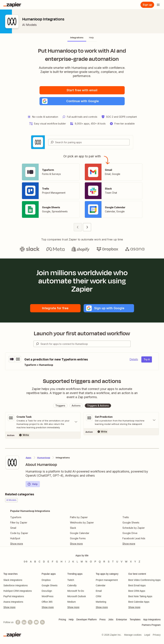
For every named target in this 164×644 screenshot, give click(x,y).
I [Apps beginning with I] (65, 562)
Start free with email (82, 90)
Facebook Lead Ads (134, 538)
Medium (72, 602)
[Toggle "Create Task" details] (43, 422)
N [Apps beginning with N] (86, 562)
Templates (135, 619)
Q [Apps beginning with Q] (100, 562)
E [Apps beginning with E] (48, 562)
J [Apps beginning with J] (69, 562)
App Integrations (152, 619)
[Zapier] (12, 5)
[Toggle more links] (30, 544)
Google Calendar (80, 533)
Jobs (111, 619)
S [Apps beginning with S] (109, 562)
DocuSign (47, 591)
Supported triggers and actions (82, 381)
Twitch (71, 580)
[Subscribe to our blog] (42, 622)
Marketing (101, 602)
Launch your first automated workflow (82, 333)
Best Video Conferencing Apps (144, 580)
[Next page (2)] (87, 227)
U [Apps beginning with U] (117, 562)
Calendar (101, 585)
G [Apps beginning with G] (57, 562)
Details (134, 359)
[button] (82, 101)
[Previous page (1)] (78, 227)
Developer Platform (87, 619)
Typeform (16, 517)
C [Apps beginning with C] (40, 562)
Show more (9, 607)
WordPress (48, 596)
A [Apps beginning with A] (31, 562)
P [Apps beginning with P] (95, 562)
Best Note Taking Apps (140, 596)
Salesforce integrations (15, 585)
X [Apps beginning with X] (131, 562)
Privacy (157, 635)
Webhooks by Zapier (82, 523)
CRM (98, 596)
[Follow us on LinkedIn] (24, 622)
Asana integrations (13, 602)
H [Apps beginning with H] (61, 562)
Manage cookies (133, 635)
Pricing (62, 619)
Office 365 (47, 602)
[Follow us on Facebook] (18, 622)
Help (33, 484)
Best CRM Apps (137, 591)
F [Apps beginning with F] (53, 562)
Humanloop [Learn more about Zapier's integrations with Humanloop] (44, 458)
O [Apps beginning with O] (91, 562)
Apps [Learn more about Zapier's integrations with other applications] (29, 458)
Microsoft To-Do (76, 591)
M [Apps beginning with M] (82, 562)
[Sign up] (147, 5)
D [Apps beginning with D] (44, 562)
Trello (126, 517)
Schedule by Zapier (134, 528)
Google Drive (130, 533)
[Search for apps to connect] (85, 344)
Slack (73, 528)
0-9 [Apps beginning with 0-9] (26, 562)
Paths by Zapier (79, 517)
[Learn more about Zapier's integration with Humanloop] (12, 462)
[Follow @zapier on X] (30, 622)
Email (99, 591)
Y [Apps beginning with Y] (135, 562)
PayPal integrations (14, 596)
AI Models (29, 25)
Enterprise (121, 619)
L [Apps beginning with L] (77, 562)
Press (103, 619)
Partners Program (151, 625)
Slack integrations (13, 580)
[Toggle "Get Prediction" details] (121, 420)
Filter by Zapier (19, 523)
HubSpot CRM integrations (18, 591)
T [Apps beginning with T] (113, 562)
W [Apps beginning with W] (126, 562)
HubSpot (15, 538)
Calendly (72, 585)
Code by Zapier (19, 533)
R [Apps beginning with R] (104, 562)
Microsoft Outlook (77, 596)
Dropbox (46, 580)
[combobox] (89, 142)
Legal (147, 635)
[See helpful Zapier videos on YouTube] (36, 622)
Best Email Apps (137, 585)
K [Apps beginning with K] (73, 562)
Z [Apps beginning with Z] (139, 562)
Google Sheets (131, 523)
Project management (107, 580)
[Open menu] (158, 5)
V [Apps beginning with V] (122, 562)
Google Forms (78, 538)
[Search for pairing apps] (92, 142)
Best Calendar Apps (139, 602)
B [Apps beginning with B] (35, 562)
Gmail (13, 528)
